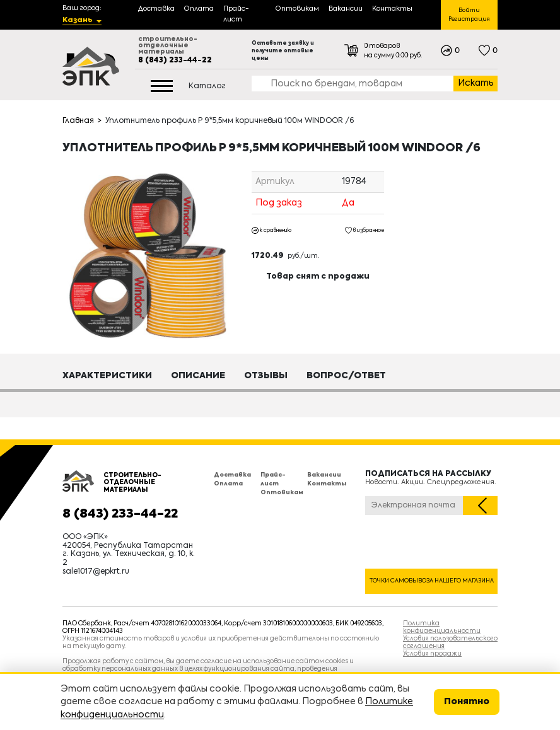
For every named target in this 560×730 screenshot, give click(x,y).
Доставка (232, 475)
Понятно (467, 702)
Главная (78, 121)
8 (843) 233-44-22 (175, 61)
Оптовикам (282, 493)
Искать (476, 83)
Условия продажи (432, 654)
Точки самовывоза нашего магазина (432, 581)
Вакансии (324, 475)
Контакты (327, 484)
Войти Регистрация (469, 15)
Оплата (228, 484)
